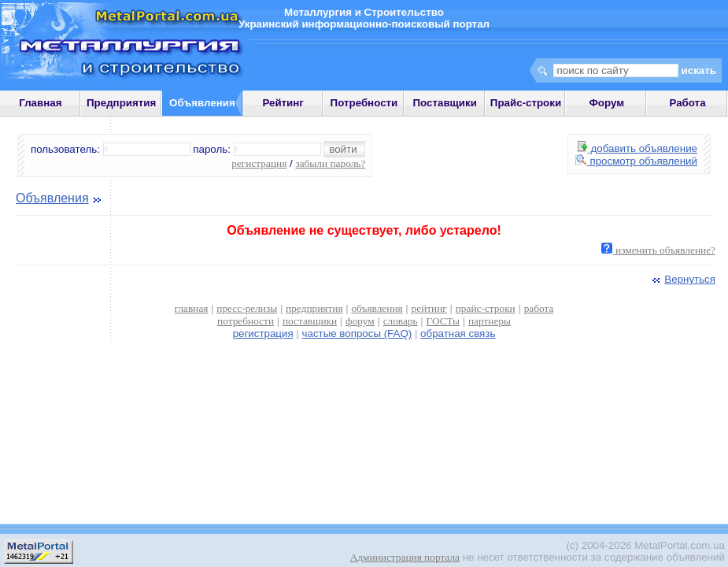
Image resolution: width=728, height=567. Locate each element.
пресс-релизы (247, 308)
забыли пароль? (330, 163)
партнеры (490, 321)
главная (192, 308)
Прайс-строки (526, 103)
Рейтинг (283, 103)
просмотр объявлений (636, 161)
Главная (40, 103)
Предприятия (121, 103)
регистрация (259, 163)
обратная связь (458, 334)
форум (360, 321)
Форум (606, 103)
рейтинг (429, 308)
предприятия (314, 308)
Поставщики (445, 103)
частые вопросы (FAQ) (357, 334)
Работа (687, 103)
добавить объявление (637, 148)
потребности (246, 321)
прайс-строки (486, 308)
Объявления (52, 198)
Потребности (364, 103)
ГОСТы (443, 321)
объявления (377, 308)
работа (539, 308)
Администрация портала (405, 557)
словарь (401, 321)
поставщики (310, 321)
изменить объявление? (658, 250)
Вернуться (682, 279)
